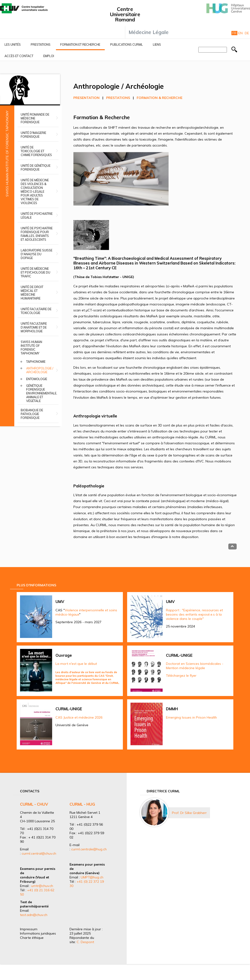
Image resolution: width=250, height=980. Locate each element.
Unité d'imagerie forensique (33, 135)
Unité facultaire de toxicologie (36, 311)
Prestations (41, 44)
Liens (157, 44)
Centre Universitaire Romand (125, 14)
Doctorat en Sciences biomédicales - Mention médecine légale (195, 666)
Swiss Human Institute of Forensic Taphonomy (31, 348)
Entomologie (37, 379)
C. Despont (85, 942)
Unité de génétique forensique (36, 167)
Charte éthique (32, 938)
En (240, 33)
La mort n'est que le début (76, 664)
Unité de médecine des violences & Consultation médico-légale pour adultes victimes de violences (35, 191)
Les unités (13, 44)
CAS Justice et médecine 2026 (79, 717)
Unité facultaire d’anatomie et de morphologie (34, 327)
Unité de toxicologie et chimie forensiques (36, 151)
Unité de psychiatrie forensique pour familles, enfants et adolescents (37, 234)
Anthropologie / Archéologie (40, 370)
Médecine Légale (149, 32)
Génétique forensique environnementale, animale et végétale (42, 393)
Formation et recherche (80, 44)
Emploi (49, 56)
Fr (234, 33)
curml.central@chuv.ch (39, 853)
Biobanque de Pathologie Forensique (32, 414)
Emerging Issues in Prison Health (191, 717)
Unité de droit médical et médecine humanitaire (32, 293)
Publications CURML (127, 44)
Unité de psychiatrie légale (37, 216)
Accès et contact (19, 56)
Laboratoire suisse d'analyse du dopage (37, 254)
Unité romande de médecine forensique (35, 118)
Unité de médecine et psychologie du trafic (35, 272)
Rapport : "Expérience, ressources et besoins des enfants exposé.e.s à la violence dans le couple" (194, 614)
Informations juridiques (38, 933)
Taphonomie (36, 362)
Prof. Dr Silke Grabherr (189, 813)
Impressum (29, 929)
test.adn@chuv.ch (34, 915)
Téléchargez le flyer (181, 676)
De (247, 33)
